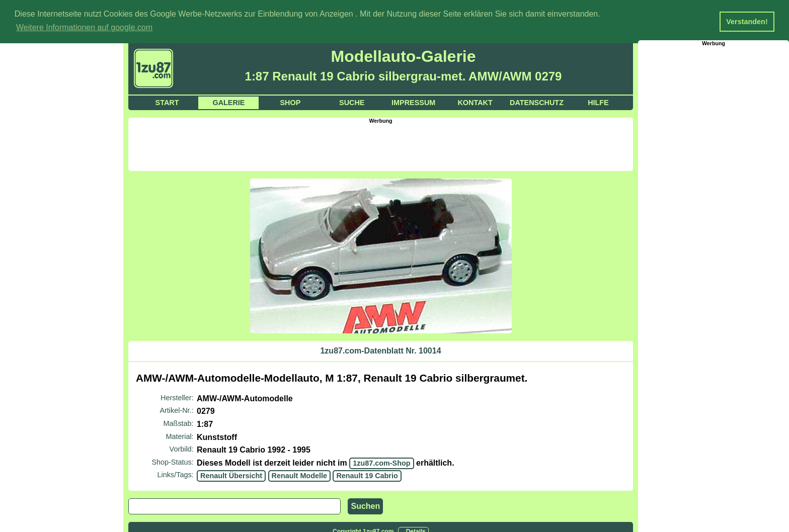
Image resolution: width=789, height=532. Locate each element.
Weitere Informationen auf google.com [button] (84, 27)
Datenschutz (537, 102)
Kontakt (475, 102)
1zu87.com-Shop (381, 463)
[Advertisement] (381, 146)
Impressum (413, 102)
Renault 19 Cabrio (367, 475)
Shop (290, 102)
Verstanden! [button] (747, 22)
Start (167, 102)
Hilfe (598, 102)
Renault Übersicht (231, 475)
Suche (352, 102)
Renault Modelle (299, 475)
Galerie (228, 102)
